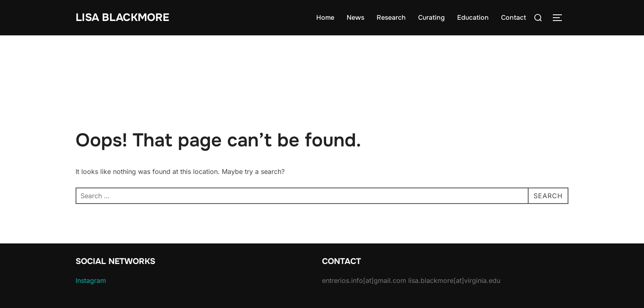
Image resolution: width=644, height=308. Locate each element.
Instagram (91, 280)
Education (473, 17)
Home (325, 17)
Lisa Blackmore (122, 17)
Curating (431, 17)
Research (391, 17)
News (355, 17)
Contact (514, 17)
